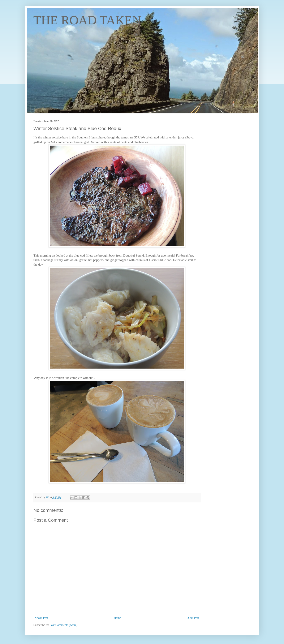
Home (117, 618)
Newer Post (41, 618)
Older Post (193, 618)
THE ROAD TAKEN (87, 20)
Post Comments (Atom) (64, 625)
